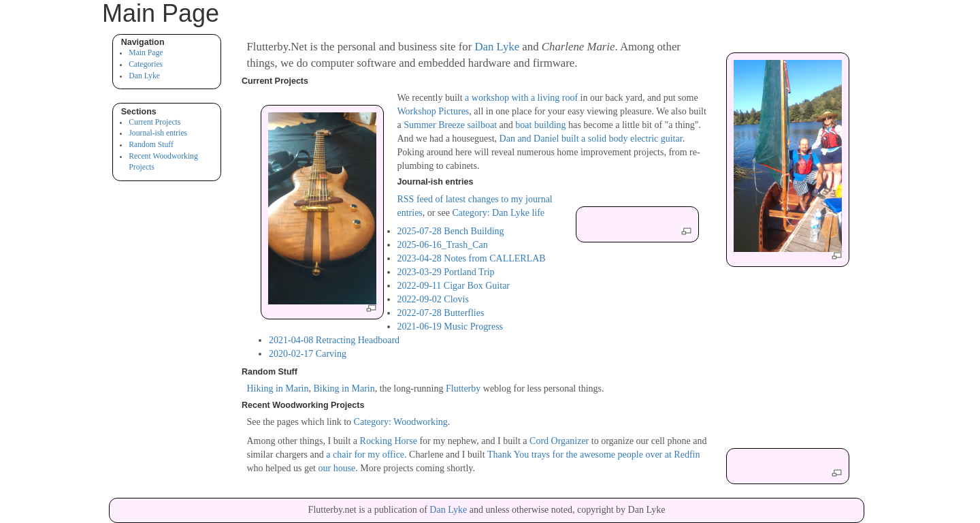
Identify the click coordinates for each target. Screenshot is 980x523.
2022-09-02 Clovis (433, 299)
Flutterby (463, 389)
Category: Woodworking (401, 422)
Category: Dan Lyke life (498, 213)
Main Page (146, 53)
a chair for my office (365, 455)
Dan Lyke (144, 76)
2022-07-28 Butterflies (441, 313)
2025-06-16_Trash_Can (443, 245)
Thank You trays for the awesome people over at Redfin (594, 455)
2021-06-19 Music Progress (451, 327)
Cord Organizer (559, 441)
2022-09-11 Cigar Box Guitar (454, 286)
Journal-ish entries (158, 133)
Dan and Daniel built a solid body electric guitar (591, 139)
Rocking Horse (389, 441)
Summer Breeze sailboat (450, 125)
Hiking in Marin (278, 389)
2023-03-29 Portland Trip (446, 272)
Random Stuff (151, 145)
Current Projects (154, 122)
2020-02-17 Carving (308, 354)
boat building (540, 125)
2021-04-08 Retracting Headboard (334, 340)
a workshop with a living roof (521, 98)
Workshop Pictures (434, 111)
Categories (146, 64)
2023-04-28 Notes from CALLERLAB (472, 258)
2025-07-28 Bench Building (451, 231)
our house (337, 468)
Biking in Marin (344, 389)
